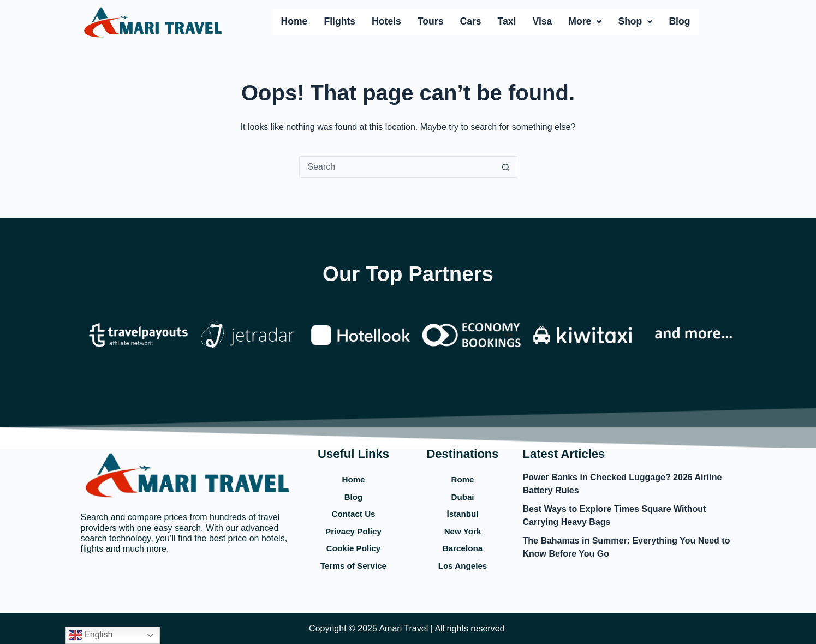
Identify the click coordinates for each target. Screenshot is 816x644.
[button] (585, 22)
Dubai (462, 492)
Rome (462, 473)
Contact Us (353, 510)
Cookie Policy (353, 546)
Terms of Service (354, 565)
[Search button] (506, 167)
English (91, 635)
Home (294, 21)
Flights (339, 21)
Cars (470, 21)
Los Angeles (462, 565)
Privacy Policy (353, 528)
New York (462, 528)
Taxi (507, 21)
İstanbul (463, 510)
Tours (431, 21)
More (585, 21)
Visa (542, 21)
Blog (679, 21)
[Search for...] (397, 167)
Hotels (386, 21)
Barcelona (463, 546)
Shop (635, 21)
